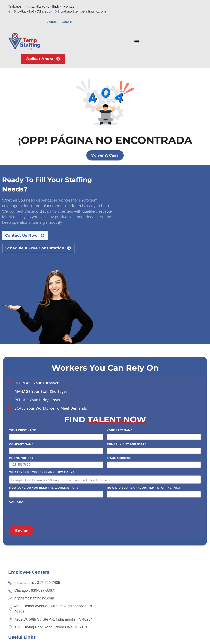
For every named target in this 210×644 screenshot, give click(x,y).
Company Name (21, 342)
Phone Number (22, 356)
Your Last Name (121, 328)
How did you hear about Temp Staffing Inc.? (144, 386)
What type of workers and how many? (42, 370)
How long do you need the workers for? (44, 386)
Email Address (120, 356)
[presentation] (40, 411)
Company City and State (127, 342)
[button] (136, 31)
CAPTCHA (16, 400)
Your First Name (24, 328)
